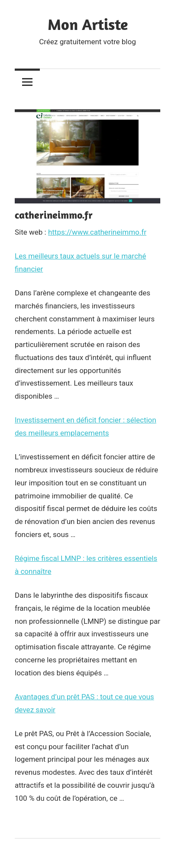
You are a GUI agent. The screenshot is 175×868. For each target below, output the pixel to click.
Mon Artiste (88, 24)
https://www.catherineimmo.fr (97, 232)
